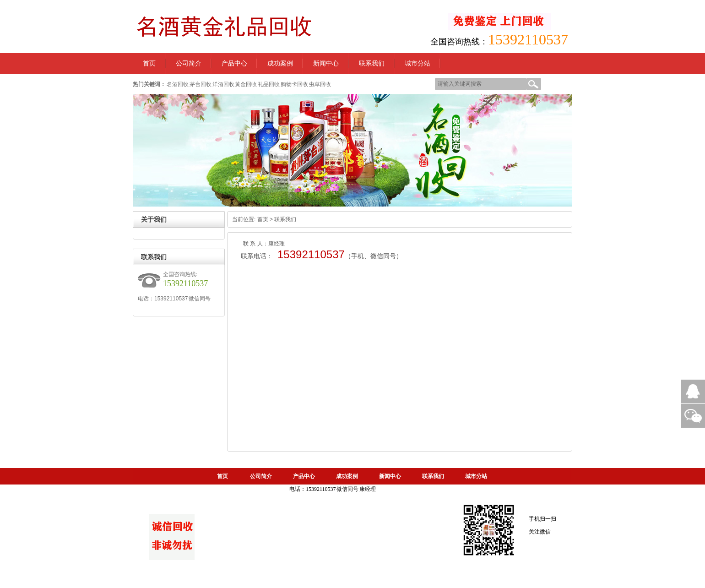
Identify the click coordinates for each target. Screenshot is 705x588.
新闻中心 (326, 63)
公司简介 (189, 63)
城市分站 (418, 63)
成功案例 (280, 63)
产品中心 (234, 63)
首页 (263, 219)
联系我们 (372, 63)
